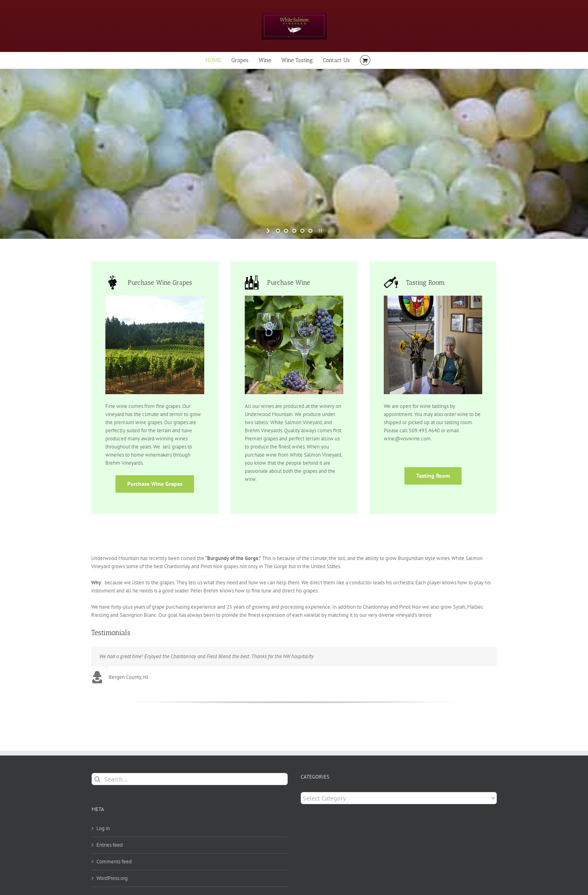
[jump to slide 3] (294, 231)
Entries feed (110, 845)
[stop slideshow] (320, 231)
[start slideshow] (269, 231)
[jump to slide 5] (310, 231)
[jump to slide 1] (278, 231)
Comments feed (114, 862)
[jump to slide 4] (302, 231)
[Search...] (190, 779)
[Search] (98, 779)
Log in (103, 828)
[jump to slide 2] (286, 231)
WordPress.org (112, 878)
